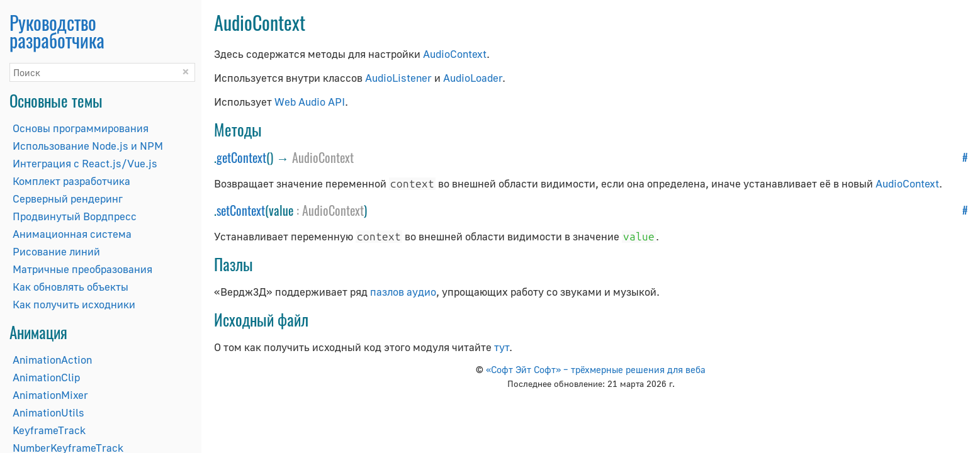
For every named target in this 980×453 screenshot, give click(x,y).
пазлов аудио (403, 292)
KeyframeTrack (49, 430)
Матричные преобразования (82, 269)
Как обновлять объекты (70, 287)
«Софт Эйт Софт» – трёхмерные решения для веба (596, 369)
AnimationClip (46, 377)
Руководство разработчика (57, 31)
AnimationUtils (48, 412)
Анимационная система (72, 234)
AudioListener (398, 78)
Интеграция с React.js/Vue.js (85, 163)
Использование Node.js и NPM (88, 146)
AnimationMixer (50, 395)
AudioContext (455, 54)
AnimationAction (52, 360)
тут (502, 347)
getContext (241, 157)
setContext (241, 210)
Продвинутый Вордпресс (75, 216)
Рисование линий (56, 251)
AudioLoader (473, 78)
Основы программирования (81, 128)
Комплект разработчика (71, 181)
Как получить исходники (74, 304)
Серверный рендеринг (68, 199)
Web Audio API (310, 102)
